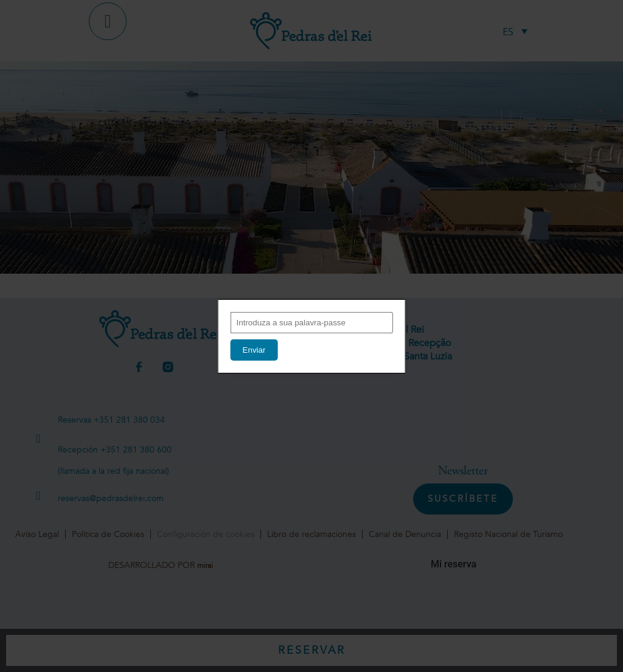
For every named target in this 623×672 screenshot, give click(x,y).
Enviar (254, 350)
